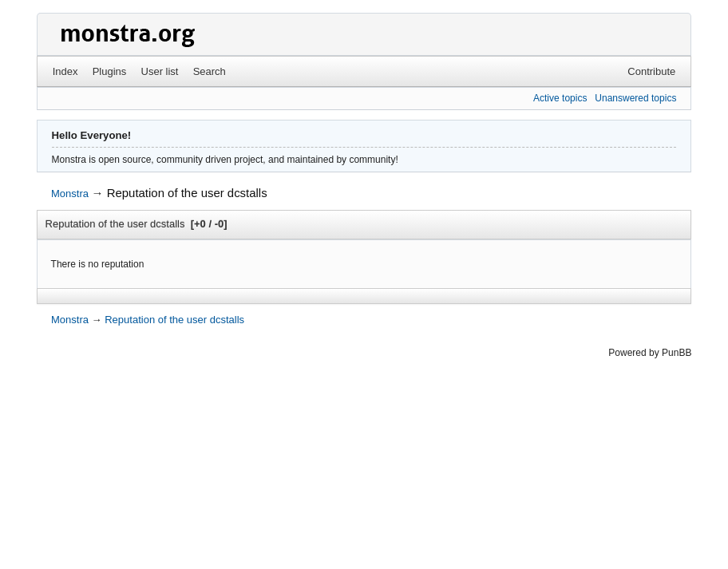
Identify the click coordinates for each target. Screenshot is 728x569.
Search (210, 71)
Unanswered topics (635, 98)
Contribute (651, 71)
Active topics (560, 98)
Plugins (110, 71)
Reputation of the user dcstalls (187, 193)
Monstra (70, 194)
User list (160, 71)
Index (65, 71)
